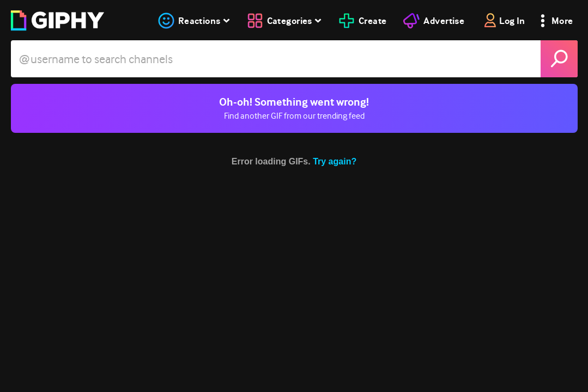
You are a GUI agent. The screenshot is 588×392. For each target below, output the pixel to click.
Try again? (335, 161)
